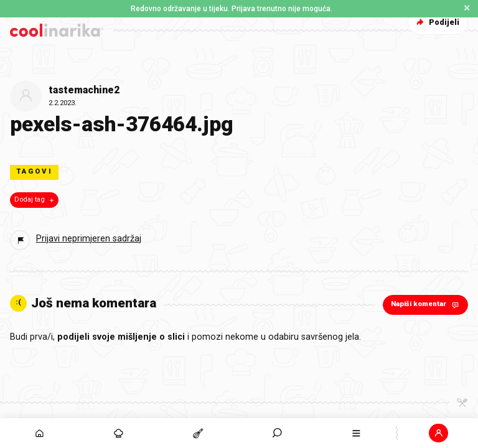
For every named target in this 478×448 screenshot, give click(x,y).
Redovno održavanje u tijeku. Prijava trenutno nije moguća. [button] (232, 9)
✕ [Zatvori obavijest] (467, 8)
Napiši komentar (426, 305)
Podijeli (437, 22)
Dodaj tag (35, 200)
